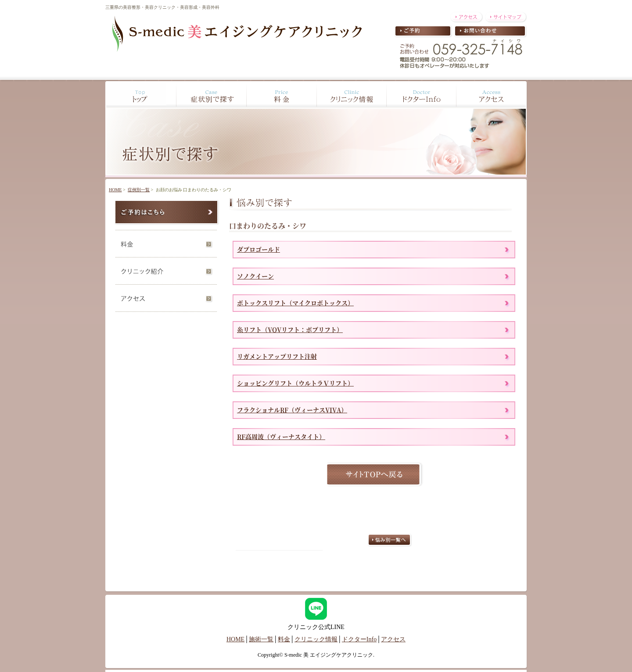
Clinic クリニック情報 (351, 95)
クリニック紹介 (167, 269)
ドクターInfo (359, 639)
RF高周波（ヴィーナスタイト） (281, 436)
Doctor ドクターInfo (421, 95)
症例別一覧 (139, 190)
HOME (115, 190)
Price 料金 (281, 95)
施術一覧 (261, 639)
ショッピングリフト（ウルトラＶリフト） (295, 383)
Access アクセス (492, 95)
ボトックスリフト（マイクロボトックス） (295, 303)
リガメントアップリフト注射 (277, 356)
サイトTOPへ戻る (374, 474)
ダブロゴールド (259, 249)
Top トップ (140, 95)
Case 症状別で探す (211, 95)
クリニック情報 (316, 639)
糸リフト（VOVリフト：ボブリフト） (290, 329)
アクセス (167, 298)
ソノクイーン (255, 276)
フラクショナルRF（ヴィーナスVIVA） (292, 410)
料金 (167, 242)
